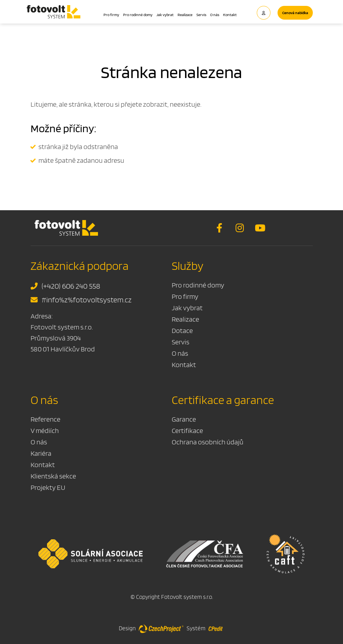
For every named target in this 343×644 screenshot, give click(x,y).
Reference (45, 419)
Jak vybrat (165, 15)
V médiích (45, 430)
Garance (184, 419)
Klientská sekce (53, 476)
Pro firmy (111, 15)
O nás (215, 15)
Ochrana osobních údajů (208, 442)
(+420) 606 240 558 (65, 286)
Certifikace (187, 430)
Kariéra (41, 453)
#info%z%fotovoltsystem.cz (81, 300)
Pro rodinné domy (138, 15)
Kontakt (230, 15)
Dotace (182, 330)
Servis (201, 15)
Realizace (185, 15)
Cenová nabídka (295, 13)
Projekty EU (48, 487)
